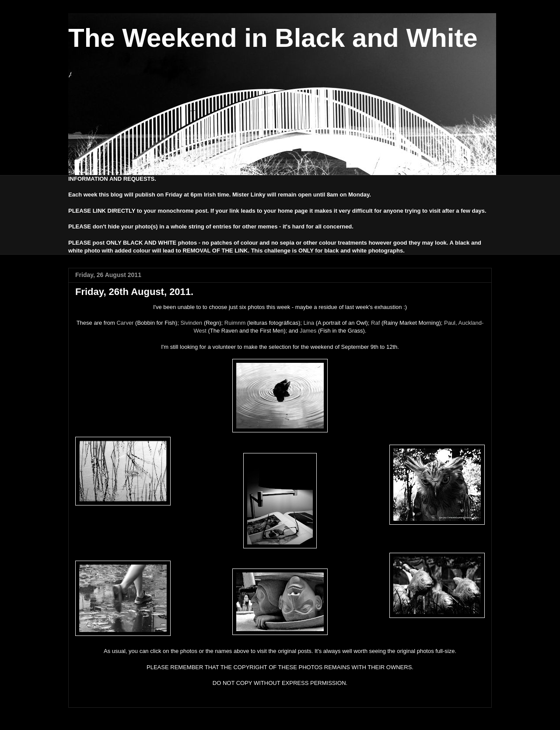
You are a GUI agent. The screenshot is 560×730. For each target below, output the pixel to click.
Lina (309, 323)
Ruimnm (235, 323)
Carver (125, 323)
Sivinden (191, 323)
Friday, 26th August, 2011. (134, 292)
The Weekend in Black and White (273, 38)
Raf (375, 323)
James (308, 331)
